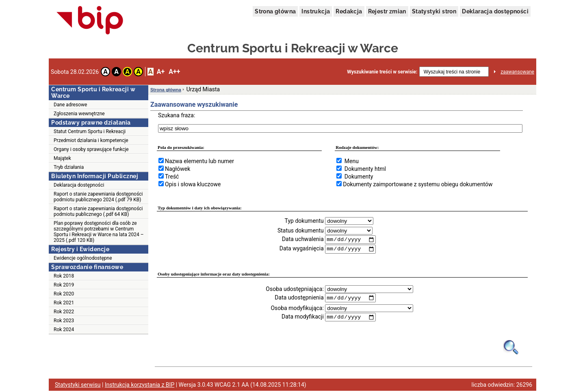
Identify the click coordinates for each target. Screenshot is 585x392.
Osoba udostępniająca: (295, 289)
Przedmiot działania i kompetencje (91, 140)
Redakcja (349, 11)
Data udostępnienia (299, 298)
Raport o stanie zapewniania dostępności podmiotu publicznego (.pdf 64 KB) (98, 211)
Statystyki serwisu (78, 386)
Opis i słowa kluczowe (193, 184)
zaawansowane (517, 72)
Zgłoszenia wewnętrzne (79, 114)
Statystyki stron (434, 11)
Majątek (62, 158)
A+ (161, 72)
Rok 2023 (64, 321)
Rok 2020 (64, 294)
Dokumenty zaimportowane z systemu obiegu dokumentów (418, 184)
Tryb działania (69, 167)
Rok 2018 (64, 276)
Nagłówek (178, 169)
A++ (174, 72)
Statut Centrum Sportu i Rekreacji (90, 131)
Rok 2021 (64, 303)
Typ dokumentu (304, 221)
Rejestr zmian (387, 11)
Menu (352, 161)
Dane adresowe (70, 105)
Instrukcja (316, 11)
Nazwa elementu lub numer (199, 161)
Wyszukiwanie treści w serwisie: (382, 72)
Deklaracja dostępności (495, 11)
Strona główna (275, 11)
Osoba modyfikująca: (297, 309)
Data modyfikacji (303, 318)
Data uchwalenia (303, 239)
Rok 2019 (64, 285)
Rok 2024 (64, 330)
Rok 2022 (64, 312)
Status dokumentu (301, 230)
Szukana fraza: (177, 115)
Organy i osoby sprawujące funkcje (91, 149)
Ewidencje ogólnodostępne (83, 258)
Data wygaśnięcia (302, 249)
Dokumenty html (365, 169)
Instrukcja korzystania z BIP (140, 386)
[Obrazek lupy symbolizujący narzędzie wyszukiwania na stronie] (511, 348)
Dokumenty (359, 177)
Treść (172, 177)
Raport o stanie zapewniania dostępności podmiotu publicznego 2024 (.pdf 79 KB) (98, 197)
